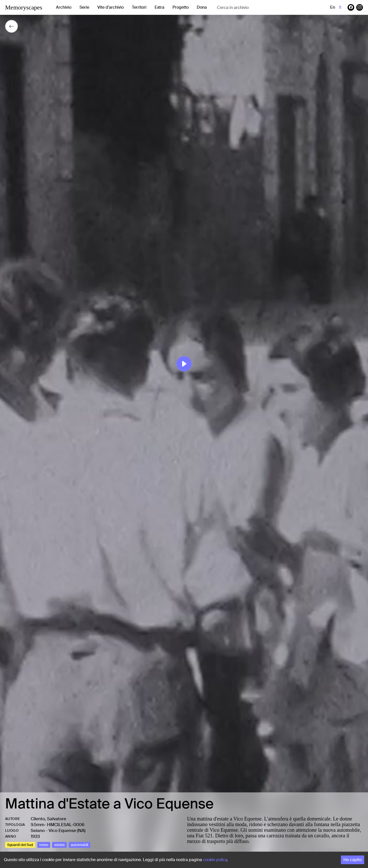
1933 (35, 836)
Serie (84, 7)
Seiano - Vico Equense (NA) (58, 830)
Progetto (181, 7)
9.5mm (37, 825)
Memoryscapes (24, 7)
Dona (202, 7)
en (333, 7)
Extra (159, 7)
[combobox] (258, 8)
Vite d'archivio (111, 7)
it (340, 7)
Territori (139, 7)
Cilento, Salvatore (48, 819)
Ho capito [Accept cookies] (353, 860)
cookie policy (215, 860)
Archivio (64, 7)
